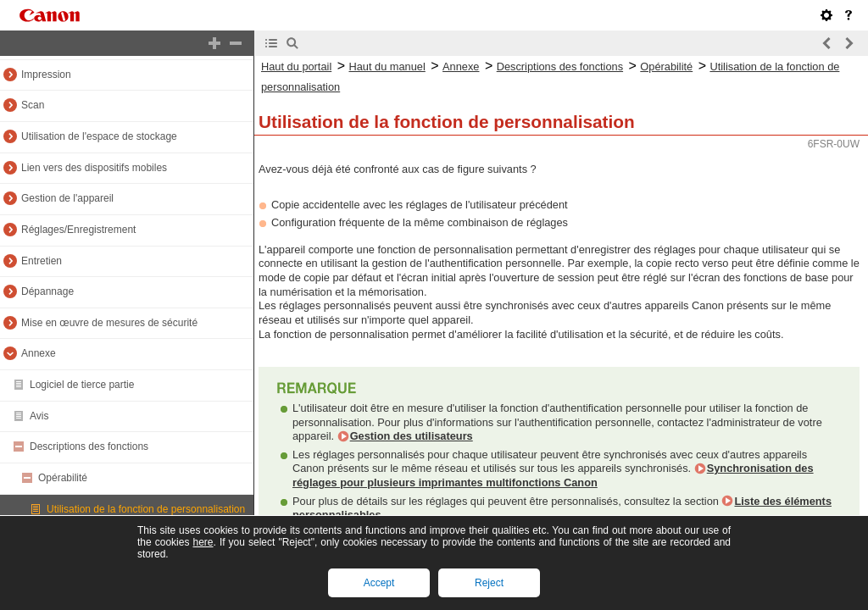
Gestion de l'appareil (67, 198)
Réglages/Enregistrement (78, 230)
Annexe (39, 353)
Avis (39, 416)
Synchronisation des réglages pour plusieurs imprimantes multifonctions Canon (553, 475)
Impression (46, 75)
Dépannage (47, 291)
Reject (489, 583)
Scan (33, 105)
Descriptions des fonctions (89, 446)
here (203, 542)
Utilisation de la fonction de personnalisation (146, 509)
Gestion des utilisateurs (412, 436)
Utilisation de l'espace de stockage (99, 136)
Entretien (42, 261)
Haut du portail (296, 67)
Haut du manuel (387, 67)
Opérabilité (63, 478)
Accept (379, 583)
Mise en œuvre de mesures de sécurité (109, 323)
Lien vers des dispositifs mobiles (94, 168)
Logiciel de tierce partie (82, 385)
